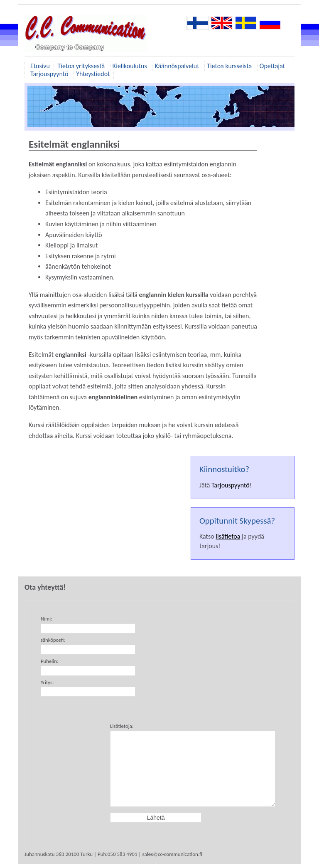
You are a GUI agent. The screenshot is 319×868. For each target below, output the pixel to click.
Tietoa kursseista (230, 66)
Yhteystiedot (93, 74)
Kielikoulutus (131, 66)
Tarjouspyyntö (50, 74)
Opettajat (272, 66)
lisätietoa (228, 536)
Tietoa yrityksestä (82, 66)
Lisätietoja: (122, 726)
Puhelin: (49, 661)
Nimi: (47, 619)
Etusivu (40, 66)
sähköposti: (53, 640)
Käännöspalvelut (178, 66)
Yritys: (47, 682)
